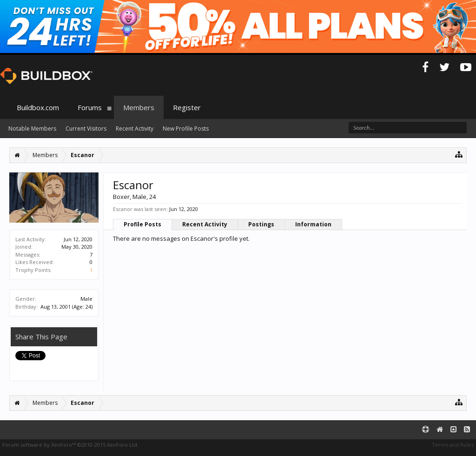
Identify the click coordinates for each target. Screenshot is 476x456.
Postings (261, 224)
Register (187, 107)
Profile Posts (142, 224)
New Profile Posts (186, 129)
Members (139, 107)
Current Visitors (86, 129)
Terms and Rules (453, 445)
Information (313, 224)
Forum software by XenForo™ (70, 445)
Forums (90, 107)
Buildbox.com (38, 107)
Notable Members (32, 129)
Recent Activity (205, 224)
